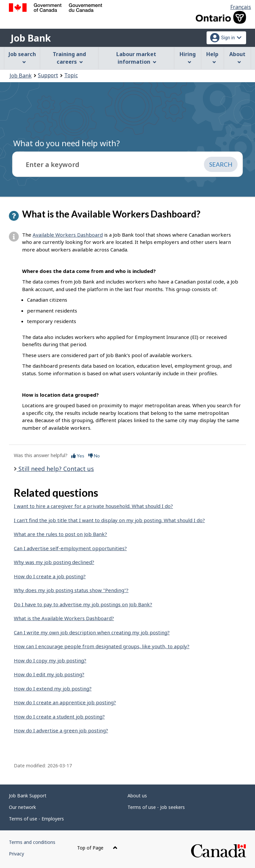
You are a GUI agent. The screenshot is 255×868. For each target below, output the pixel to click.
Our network (22, 807)
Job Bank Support (28, 796)
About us (137, 796)
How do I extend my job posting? (53, 688)
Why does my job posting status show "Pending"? (71, 590)
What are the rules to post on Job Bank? (60, 534)
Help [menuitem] (212, 57)
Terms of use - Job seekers (156, 807)
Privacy (16, 854)
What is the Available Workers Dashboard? (64, 618)
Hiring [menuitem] (188, 57)
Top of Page (97, 848)
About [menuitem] (237, 57)
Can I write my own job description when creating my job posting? (92, 632)
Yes (78, 456)
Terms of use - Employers (36, 819)
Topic (71, 75)
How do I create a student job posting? (59, 717)
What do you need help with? (67, 143)
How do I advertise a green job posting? (61, 730)
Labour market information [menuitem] (136, 58)
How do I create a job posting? (50, 576)
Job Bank (31, 38)
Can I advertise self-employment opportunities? (70, 548)
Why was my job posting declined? (54, 562)
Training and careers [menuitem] (69, 58)
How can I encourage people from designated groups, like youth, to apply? (102, 646)
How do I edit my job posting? (49, 674)
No (94, 456)
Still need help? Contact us (55, 469)
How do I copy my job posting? (50, 660)
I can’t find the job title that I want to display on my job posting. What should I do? (109, 520)
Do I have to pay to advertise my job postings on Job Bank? (83, 604)
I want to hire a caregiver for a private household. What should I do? (93, 506)
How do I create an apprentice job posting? (65, 702)
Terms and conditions (32, 842)
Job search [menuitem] (22, 57)
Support (48, 75)
